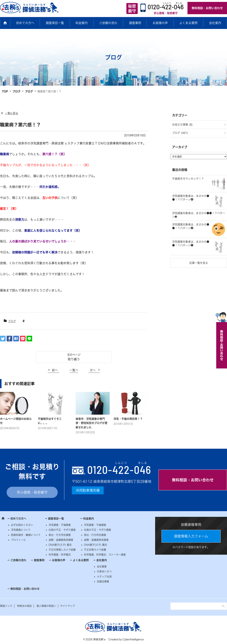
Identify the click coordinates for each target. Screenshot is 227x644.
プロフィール (18, 540)
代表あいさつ (104, 571)
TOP (5, 91)
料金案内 (82, 23)
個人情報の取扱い (46, 606)
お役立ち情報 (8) (182, 125)
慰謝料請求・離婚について (26, 535)
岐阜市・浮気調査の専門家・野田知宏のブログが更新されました (92, 423)
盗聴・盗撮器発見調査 (61, 540)
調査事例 (135, 23)
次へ (93, 370)
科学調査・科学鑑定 (60, 555)
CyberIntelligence (133, 639)
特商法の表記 (24, 606)
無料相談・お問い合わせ (207, 8)
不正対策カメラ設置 (95, 550)
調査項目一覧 (55, 23)
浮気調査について (21, 530)
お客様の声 (160, 23)
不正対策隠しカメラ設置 (62, 550)
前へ (55, 370)
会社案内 (215, 23)
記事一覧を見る (199, 263)
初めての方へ (25, 23)
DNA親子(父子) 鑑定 (60, 545)
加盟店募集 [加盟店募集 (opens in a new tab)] (103, 581)
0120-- (119, 470)
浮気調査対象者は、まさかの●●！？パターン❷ (191, 226)
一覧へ (74, 370)
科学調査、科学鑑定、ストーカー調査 (105, 555)
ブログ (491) (180, 133)
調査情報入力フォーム (191, 536)
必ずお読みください (22, 525)
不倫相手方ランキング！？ (188, 179)
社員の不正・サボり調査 (62, 530)
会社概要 (102, 567)
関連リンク (6, 606)
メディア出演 (104, 577)
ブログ (16, 91)
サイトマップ (68, 606)
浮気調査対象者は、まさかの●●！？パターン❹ (191, 198)
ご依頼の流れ (108, 23)
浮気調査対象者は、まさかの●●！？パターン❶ (191, 244)
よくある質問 (188, 23)
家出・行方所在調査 (60, 535)
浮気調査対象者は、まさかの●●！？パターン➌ (199, 215)
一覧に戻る (12, 113)
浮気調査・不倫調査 (60, 525)
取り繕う (74, 359)
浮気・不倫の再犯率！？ (128, 419)
